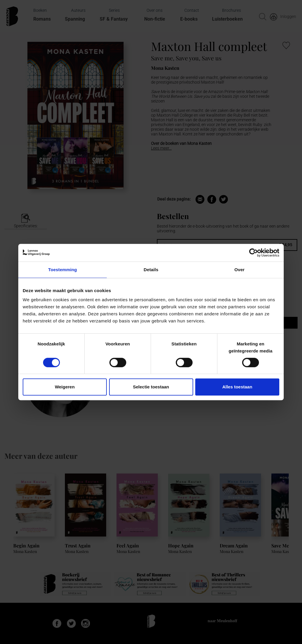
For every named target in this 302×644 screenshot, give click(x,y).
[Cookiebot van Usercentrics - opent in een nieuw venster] (253, 253)
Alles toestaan (237, 387)
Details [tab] (151, 270)
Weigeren (65, 387)
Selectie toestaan (151, 387)
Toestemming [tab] (63, 270)
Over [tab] (240, 270)
